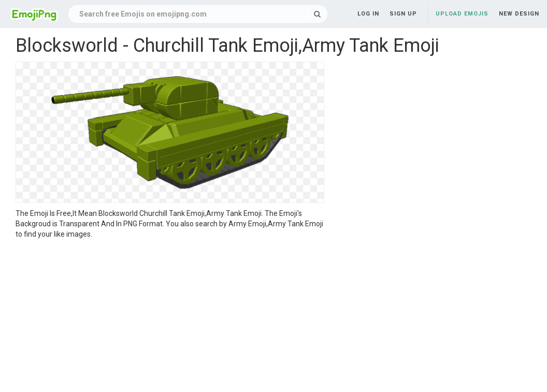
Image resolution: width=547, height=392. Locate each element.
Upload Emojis (462, 14)
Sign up (403, 14)
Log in (368, 14)
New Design (519, 14)
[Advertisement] (170, 317)
